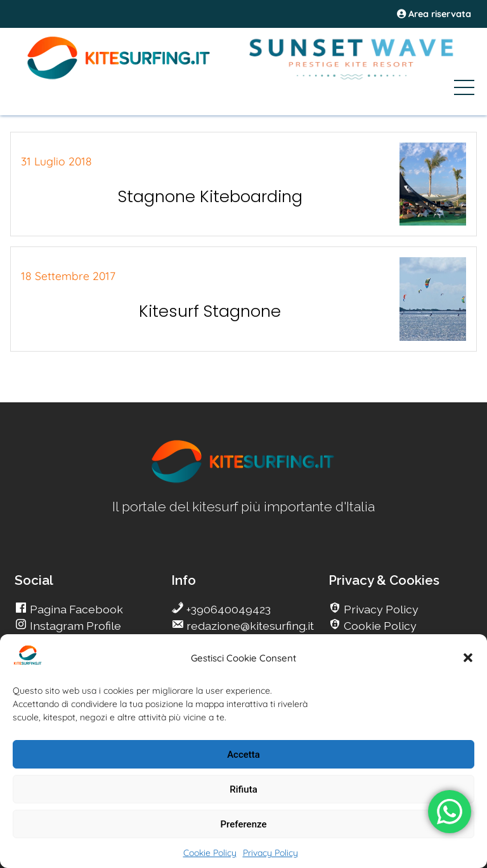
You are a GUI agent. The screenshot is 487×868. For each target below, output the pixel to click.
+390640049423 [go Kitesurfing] (227, 609)
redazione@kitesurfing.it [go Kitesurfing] (249, 626)
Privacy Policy (270, 853)
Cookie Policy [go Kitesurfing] (379, 626)
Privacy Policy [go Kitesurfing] (380, 609)
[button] (468, 658)
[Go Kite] (119, 77)
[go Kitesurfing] (243, 481)
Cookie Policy (210, 853)
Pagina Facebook (75, 609)
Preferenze (244, 824)
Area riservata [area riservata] (434, 14)
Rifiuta (243, 789)
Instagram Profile (74, 626)
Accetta (243, 755)
